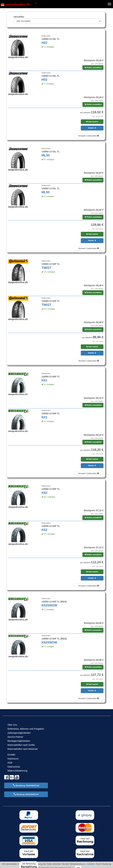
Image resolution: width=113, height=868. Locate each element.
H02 (44, 43)
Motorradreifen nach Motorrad (22, 749)
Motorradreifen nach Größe (21, 745)
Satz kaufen (92, 122)
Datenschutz (14, 767)
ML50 (45, 155)
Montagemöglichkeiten (19, 741)
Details (92, 128)
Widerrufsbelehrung (17, 771)
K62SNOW (49, 605)
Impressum (13, 759)
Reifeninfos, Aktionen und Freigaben (26, 729)
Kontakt (11, 755)
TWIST (46, 268)
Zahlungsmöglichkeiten (19, 733)
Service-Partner (15, 737)
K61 (44, 380)
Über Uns (12, 725)
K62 (44, 493)
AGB (10, 763)
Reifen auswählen (93, 67)
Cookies (91, 864)
